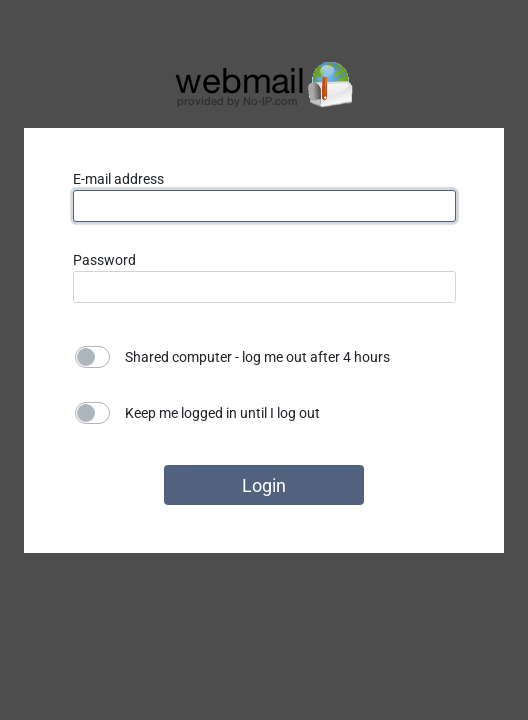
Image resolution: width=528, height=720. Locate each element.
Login (264, 485)
